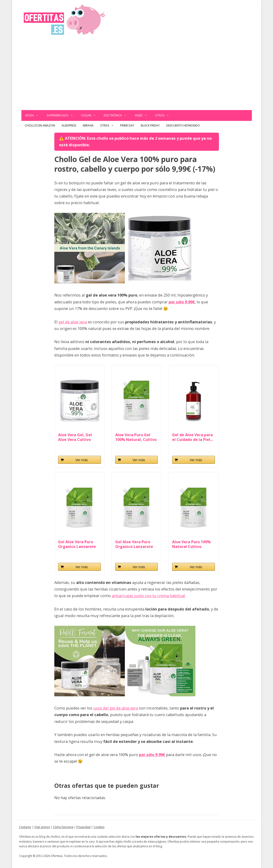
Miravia (88, 125)
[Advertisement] (137, 75)
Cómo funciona (63, 827)
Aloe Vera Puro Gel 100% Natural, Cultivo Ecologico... (136, 437)
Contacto (25, 827)
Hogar (91, 115)
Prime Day (127, 125)
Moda (34, 115)
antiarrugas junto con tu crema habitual (148, 596)
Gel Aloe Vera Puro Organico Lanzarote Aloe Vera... (77, 544)
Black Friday (150, 125)
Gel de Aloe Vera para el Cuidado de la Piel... (193, 437)
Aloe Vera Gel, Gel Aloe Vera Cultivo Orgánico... (75, 437)
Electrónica (117, 115)
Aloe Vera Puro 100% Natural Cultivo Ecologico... (191, 544)
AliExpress (69, 125)
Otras (109, 126)
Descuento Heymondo (183, 125)
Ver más (82, 460)
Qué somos (42, 827)
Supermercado (62, 115)
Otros (164, 115)
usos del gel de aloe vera (116, 708)
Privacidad (83, 827)
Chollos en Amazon (40, 125)
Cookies (99, 827)
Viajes (143, 115)
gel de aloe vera (73, 322)
